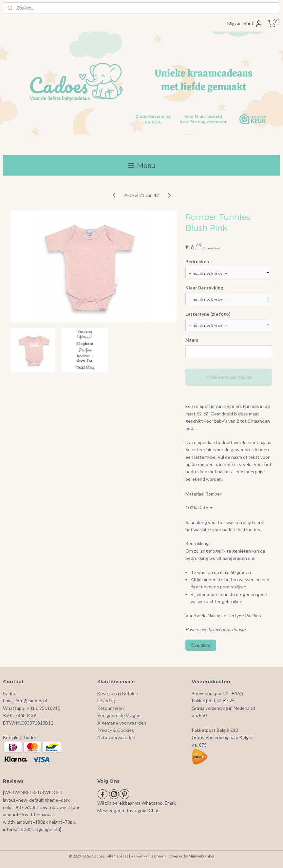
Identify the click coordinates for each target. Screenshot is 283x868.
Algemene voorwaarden (122, 723)
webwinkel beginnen (148, 856)
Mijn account (245, 24)
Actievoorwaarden (116, 737)
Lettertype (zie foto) (208, 314)
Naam (192, 340)
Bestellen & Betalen (118, 693)
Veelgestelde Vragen (119, 715)
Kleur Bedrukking (204, 288)
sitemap (114, 856)
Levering (106, 700)
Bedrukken (197, 261)
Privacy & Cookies (116, 730)
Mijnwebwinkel (201, 856)
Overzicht (201, 645)
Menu (142, 165)
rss (126, 856)
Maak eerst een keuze (229, 377)
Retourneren (111, 708)
